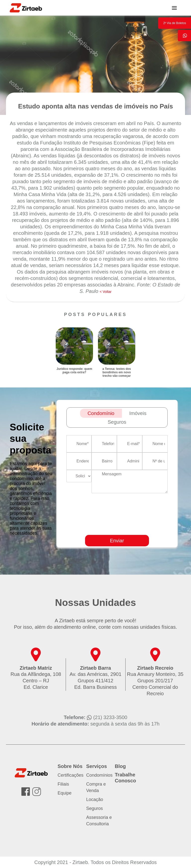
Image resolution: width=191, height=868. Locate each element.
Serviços (97, 766)
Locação (95, 799)
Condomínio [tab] (101, 413)
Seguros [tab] (117, 422)
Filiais (63, 784)
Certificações (71, 775)
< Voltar (106, 292)
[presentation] (143, 528)
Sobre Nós (70, 766)
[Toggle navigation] (174, 8)
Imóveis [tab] (138, 413)
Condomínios (99, 775)
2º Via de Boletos (175, 23)
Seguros (95, 808)
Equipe (65, 793)
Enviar (117, 541)
